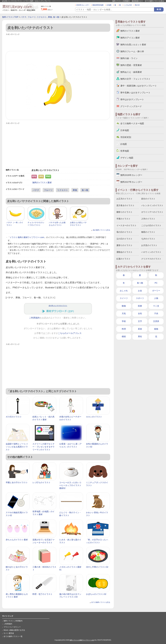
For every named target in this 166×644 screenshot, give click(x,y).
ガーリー (156, 291)
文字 (140, 321)
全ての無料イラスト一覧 (13, 636)
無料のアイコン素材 (130, 38)
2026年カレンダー (83, 5)
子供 (156, 313)
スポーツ (140, 298)
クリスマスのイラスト (151, 259)
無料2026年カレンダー (131, 175)
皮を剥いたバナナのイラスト (58, 306)
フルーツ (32, 17)
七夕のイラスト (148, 239)
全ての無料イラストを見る (154, 1)
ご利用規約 (34, 318)
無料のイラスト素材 (42, 182)
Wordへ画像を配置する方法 (14, 630)
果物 (50, 17)
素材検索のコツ (137, 1)
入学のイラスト (148, 219)
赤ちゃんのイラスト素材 (17, 540)
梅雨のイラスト (148, 232)
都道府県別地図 (98, 5)
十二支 (156, 306)
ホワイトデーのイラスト (152, 212)
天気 (124, 313)
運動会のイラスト (125, 252)
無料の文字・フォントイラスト (135, 79)
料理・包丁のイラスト (43, 594)
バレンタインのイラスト (152, 205)
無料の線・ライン (129, 58)
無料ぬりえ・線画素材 (131, 72)
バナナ (23, 17)
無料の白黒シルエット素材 (133, 45)
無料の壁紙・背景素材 (131, 65)
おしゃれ (124, 291)
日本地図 (125, 130)
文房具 (156, 321)
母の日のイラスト (125, 232)
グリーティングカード (131, 106)
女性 (140, 313)
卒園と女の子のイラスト (17, 482)
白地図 (109, 5)
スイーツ (124, 298)
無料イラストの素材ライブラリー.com (82, 640)
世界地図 (125, 151)
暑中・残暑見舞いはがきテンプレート (139, 86)
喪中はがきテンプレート (132, 99)
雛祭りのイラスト (125, 212)
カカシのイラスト (94, 417)
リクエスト (42, 17)
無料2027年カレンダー (131, 182)
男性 (140, 337)
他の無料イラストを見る (102, 230)
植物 (156, 329)
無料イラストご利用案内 (121, 1)
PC (156, 283)
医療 (140, 306)
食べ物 (56, 17)
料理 (124, 329)
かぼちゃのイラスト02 (96, 594)
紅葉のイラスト (123, 259)
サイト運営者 (9, 633)
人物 (156, 298)
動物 (124, 306)
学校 (124, 321)
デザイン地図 (127, 158)
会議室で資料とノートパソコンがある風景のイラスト (17, 447)
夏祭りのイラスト (125, 245)
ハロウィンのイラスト (151, 252)
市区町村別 (126, 137)
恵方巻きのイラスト (126, 205)
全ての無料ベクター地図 (132, 123)
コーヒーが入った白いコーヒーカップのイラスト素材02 (70, 485)
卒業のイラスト (123, 219)
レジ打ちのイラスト (41, 482)
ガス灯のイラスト (14, 417)
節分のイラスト (148, 199)
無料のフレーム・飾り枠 (132, 51)
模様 (124, 337)
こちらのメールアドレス (70, 333)
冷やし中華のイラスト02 (97, 567)
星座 (140, 329)
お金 (140, 291)
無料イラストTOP (10, 17)
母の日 (137, 5)
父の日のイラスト (125, 239)
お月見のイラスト (149, 245)
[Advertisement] (58, 42)
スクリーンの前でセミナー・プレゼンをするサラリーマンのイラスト (44, 447)
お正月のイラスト (125, 199)
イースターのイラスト (127, 225)
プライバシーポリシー (12, 627)
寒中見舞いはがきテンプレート (135, 93)
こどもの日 (128, 5)
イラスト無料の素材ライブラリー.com (27, 237)
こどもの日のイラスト (151, 225)
